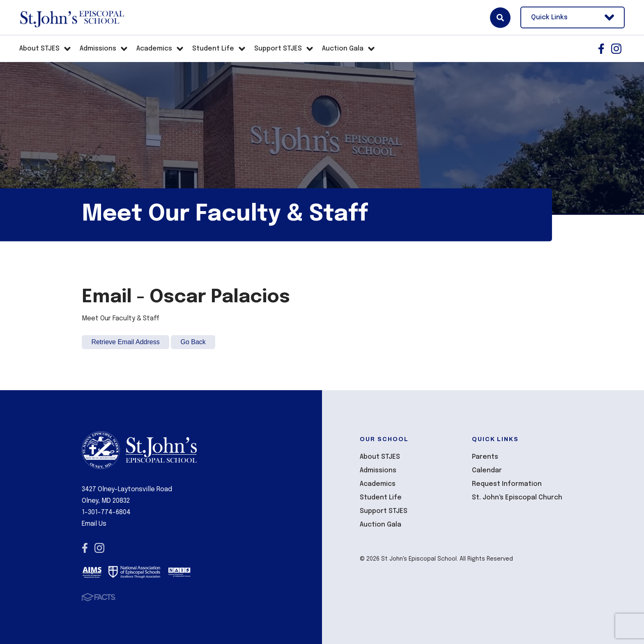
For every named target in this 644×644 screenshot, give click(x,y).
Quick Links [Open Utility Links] (573, 17)
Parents (485, 457)
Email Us (94, 524)
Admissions (378, 470)
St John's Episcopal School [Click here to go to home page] (72, 18)
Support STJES (384, 511)
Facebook (601, 49)
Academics (378, 484)
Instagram (616, 49)
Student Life (381, 498)
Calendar (487, 470)
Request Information (507, 484)
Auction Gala (381, 525)
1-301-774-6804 (106, 512)
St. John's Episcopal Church (517, 498)
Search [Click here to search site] (500, 18)
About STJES (380, 457)
